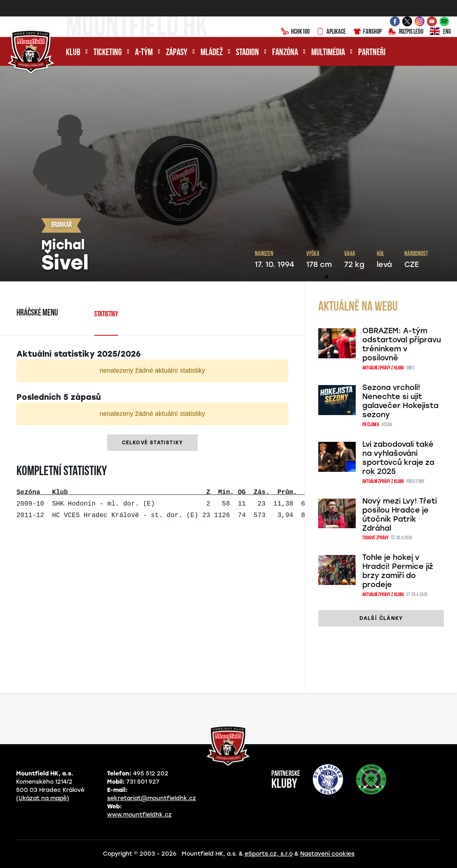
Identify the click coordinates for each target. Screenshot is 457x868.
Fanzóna (285, 53)
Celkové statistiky (153, 443)
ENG (440, 32)
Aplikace (331, 32)
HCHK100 (295, 32)
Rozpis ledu (406, 32)
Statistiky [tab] (106, 314)
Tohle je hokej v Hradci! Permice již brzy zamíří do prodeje (398, 571)
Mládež (212, 53)
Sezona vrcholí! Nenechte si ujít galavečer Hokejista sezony (400, 401)
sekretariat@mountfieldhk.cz (152, 798)
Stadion (247, 53)
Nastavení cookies (327, 854)
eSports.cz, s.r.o (269, 854)
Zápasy (177, 53)
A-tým (144, 53)
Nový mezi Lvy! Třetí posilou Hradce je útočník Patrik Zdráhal (400, 515)
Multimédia (328, 53)
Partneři (372, 53)
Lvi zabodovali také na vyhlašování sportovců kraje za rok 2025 (398, 458)
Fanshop (367, 32)
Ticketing (108, 53)
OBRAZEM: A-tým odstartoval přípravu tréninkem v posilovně (402, 344)
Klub (73, 53)
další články (381, 618)
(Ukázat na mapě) (43, 798)
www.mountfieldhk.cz (139, 815)
